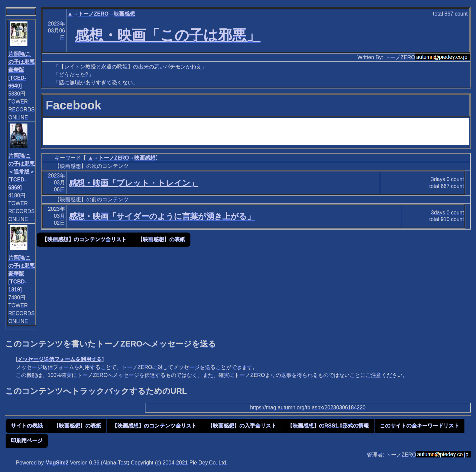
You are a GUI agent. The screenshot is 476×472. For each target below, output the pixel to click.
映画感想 (124, 14)
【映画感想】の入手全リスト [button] (242, 426)
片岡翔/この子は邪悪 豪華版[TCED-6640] (21, 70)
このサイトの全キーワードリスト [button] (419, 426)
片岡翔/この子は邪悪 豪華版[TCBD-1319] (21, 274)
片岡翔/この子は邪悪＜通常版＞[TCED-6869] (21, 172)
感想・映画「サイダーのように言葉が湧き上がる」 (162, 216)
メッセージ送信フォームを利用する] (60, 359)
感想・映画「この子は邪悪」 (168, 35)
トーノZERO (93, 14)
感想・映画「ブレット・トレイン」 (134, 183)
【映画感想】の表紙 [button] (161, 239)
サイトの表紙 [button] (27, 426)
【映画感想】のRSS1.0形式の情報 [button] (328, 426)
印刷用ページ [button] (27, 440)
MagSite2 (57, 463)
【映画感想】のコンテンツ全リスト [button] (84, 239)
